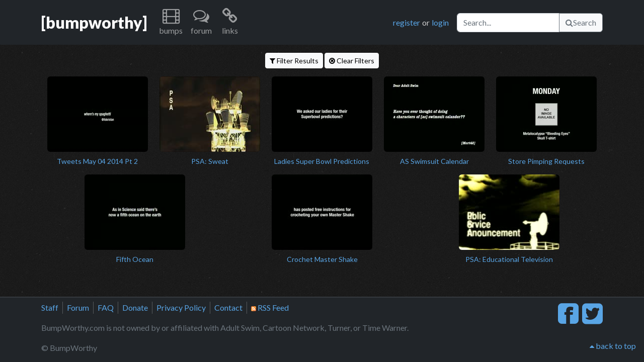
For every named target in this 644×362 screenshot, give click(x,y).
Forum (78, 307)
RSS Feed (270, 307)
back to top (613, 346)
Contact (228, 307)
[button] (171, 22)
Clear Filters (352, 61)
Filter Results (294, 61)
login (440, 22)
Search (581, 22)
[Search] (508, 23)
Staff (50, 307)
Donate (135, 307)
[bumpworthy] (94, 22)
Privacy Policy (181, 307)
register (407, 22)
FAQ (106, 307)
